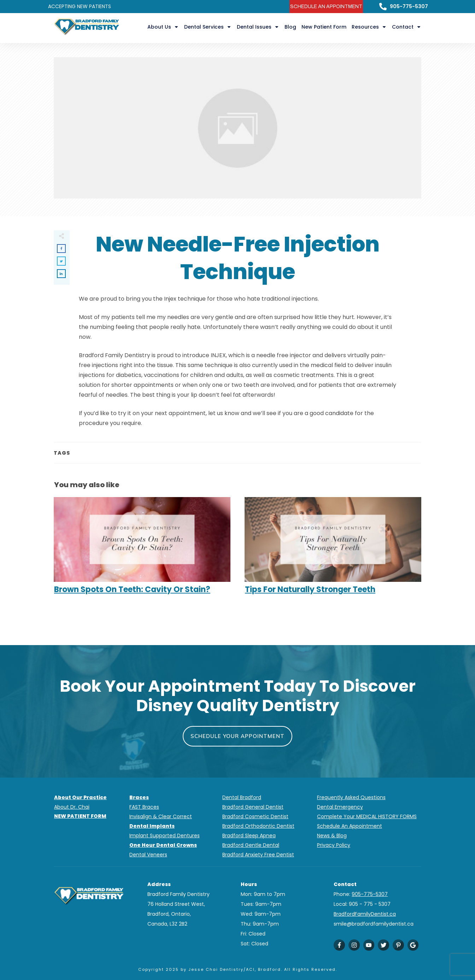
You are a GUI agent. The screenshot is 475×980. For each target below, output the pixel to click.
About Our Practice (80, 797)
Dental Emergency (340, 807)
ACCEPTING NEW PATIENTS (80, 6)
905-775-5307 (409, 6)
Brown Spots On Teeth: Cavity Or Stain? (142, 549)
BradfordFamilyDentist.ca (365, 914)
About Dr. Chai (72, 807)
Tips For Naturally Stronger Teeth (333, 549)
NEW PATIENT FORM (80, 816)
